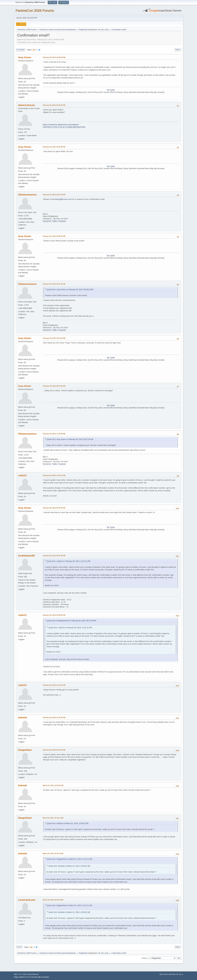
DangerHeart (25, 750)
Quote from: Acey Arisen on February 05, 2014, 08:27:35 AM (70, 439)
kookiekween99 (26, 556)
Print (178, 50)
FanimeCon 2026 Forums (35, 10)
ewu (106, 30)
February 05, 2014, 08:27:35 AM (54, 386)
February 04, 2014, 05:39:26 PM (54, 57)
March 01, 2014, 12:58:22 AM (53, 785)
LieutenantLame (27, 900)
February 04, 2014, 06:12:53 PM (54, 338)
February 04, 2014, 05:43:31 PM (54, 105)
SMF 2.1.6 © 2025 (20, 974)
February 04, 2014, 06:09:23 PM (54, 236)
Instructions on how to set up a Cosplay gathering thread (64, 127)
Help (161, 974)
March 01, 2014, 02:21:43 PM (53, 853)
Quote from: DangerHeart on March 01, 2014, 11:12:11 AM (69, 859)
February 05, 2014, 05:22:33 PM (54, 508)
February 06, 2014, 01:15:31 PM (54, 685)
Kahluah (23, 718)
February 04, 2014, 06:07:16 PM (54, 195)
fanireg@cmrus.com (63, 199)
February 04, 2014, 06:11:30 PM (54, 284)
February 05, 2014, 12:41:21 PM (54, 475)
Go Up (19, 947)
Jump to (145, 958)
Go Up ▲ (180, 974)
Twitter (55, 221)
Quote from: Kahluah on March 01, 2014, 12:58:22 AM (68, 823)
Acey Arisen (25, 57)
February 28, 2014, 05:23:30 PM (54, 750)
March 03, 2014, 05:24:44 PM (53, 900)
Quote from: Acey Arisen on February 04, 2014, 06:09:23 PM (70, 290)
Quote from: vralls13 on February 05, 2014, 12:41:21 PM (69, 561)
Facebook (62, 221)
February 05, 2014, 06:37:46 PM (54, 556)
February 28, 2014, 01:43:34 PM (54, 717)
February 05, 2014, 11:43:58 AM (54, 434)
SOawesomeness (27, 195)
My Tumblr (111, 90)
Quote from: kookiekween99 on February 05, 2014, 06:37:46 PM (72, 621)
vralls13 (22, 475)
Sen (102, 30)
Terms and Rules (170, 974)
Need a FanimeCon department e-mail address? (61, 125)
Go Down (21, 50)
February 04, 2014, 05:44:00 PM (54, 147)
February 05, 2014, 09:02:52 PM (54, 615)
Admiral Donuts (27, 105)
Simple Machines (33, 974)
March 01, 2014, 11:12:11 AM (53, 818)
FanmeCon (47, 221)
